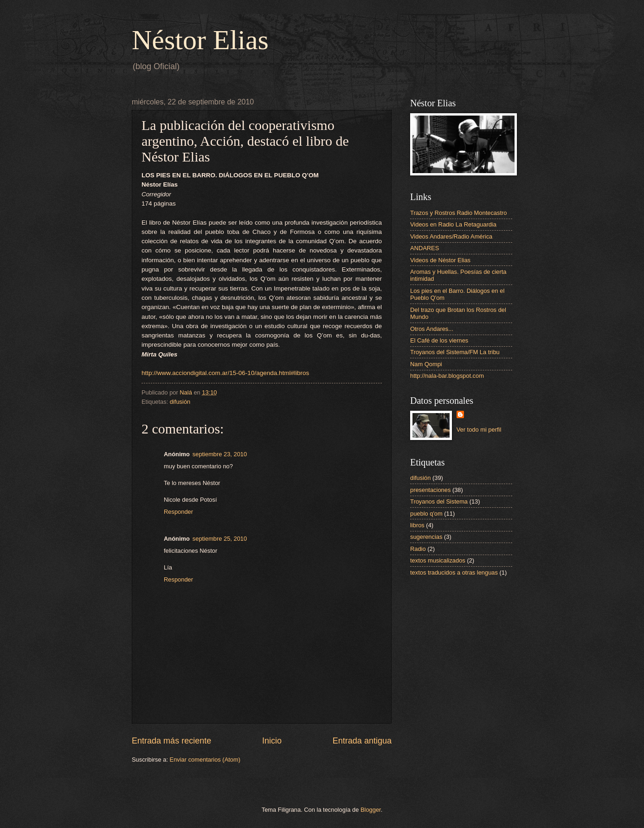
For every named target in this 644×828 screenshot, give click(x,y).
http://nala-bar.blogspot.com (447, 376)
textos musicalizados (438, 560)
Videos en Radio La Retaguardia (453, 224)
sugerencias (426, 537)
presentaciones (430, 490)
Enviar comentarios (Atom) (205, 760)
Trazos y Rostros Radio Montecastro (458, 213)
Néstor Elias (200, 40)
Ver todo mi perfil (479, 430)
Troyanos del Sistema (439, 501)
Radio (418, 549)
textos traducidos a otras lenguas (454, 572)
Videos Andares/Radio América (451, 236)
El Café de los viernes (439, 340)
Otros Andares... (432, 329)
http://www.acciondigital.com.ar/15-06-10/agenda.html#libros (225, 373)
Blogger (371, 810)
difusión (180, 402)
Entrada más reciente (171, 741)
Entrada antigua (362, 741)
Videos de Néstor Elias (440, 260)
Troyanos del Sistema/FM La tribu (455, 352)
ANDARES (425, 248)
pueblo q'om (426, 514)
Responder (178, 512)
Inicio (272, 741)
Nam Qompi (426, 364)
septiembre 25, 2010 (220, 539)
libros (417, 525)
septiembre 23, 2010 (220, 454)
